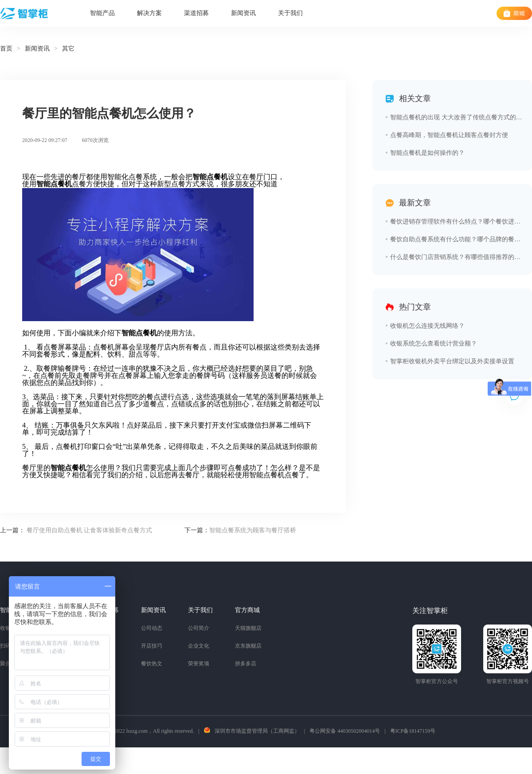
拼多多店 (246, 664)
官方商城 (247, 610)
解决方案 (149, 13)
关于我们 (290, 13)
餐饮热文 (152, 664)
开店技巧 (152, 646)
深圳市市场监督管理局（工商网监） (257, 731)
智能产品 (102, 13)
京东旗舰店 (248, 646)
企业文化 (199, 646)
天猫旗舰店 (248, 628)
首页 (6, 49)
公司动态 (152, 628)
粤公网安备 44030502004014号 (345, 731)
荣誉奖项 (199, 664)
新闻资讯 (243, 13)
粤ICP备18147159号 (413, 731)
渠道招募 (196, 13)
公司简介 (199, 628)
